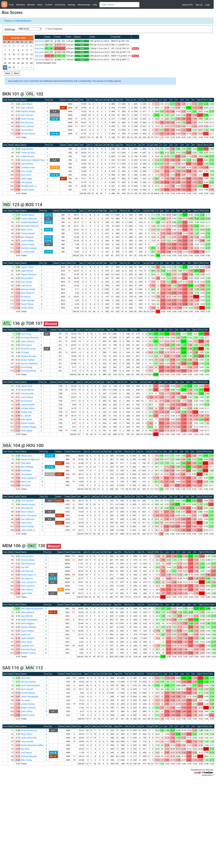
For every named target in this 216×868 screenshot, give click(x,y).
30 (31, 46)
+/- (162, 100)
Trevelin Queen (28, 190)
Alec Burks (26, 485)
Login (207, 5)
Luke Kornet (26, 286)
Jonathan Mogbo (29, 427)
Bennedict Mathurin (30, 226)
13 (27, 54)
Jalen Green (26, 523)
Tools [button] (11, 5)
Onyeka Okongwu (29, 356)
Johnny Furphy (28, 244)
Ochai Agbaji (27, 431)
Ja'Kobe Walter (28, 408)
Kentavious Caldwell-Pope (33, 160)
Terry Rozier (26, 474)
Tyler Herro (26, 463)
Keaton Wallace (28, 360)
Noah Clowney (27, 119)
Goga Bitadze (27, 149)
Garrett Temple (28, 423)
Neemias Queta (28, 289)
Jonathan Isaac (28, 167)
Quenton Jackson (29, 248)
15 (5, 59)
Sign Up (199, 5)
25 (9, 46)
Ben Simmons (27, 123)
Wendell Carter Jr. (29, 186)
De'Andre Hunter (28, 349)
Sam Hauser (26, 282)
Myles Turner (27, 230)
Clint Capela (26, 345)
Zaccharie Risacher (30, 338)
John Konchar (27, 556)
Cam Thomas (27, 115)
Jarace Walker (27, 241)
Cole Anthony (27, 164)
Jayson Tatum (27, 267)
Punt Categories (55, 29)
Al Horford (26, 297)
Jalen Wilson (27, 104)
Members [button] (21, 5)
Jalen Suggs (26, 179)
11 (18, 54)
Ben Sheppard (27, 237)
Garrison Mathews (29, 364)
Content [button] (49, 5)
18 (18, 59)
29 (27, 46)
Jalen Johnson (28, 341)
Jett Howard (26, 182)
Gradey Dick (26, 412)
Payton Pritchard (28, 274)
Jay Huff (25, 567)
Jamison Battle (28, 405)
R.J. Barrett (26, 416)
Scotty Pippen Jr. (29, 575)
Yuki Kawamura (28, 564)
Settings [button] (72, 5)
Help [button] (95, 5)
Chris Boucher (27, 393)
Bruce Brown (27, 401)
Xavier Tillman (27, 304)
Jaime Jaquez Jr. (29, 478)
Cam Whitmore (28, 519)
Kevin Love (26, 482)
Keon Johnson (27, 126)
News (40, 5)
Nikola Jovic (26, 456)
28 (23, 46)
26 (14, 46)
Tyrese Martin (27, 130)
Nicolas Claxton (28, 134)
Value (17, 100)
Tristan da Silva (28, 153)
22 (5, 63)
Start (76, 100)
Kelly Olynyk (26, 419)
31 (14, 67)
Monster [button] (31, 5)
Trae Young (26, 334)
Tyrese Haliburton (29, 219)
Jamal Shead (27, 397)
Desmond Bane (28, 560)
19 (23, 59)
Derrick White (27, 278)
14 (31, 54)
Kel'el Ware (26, 471)
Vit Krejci (25, 352)
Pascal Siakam (28, 215)
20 (27, 59)
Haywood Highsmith (30, 459)
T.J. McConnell (28, 252)
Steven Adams (27, 512)
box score (40, 41)
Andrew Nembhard (29, 222)
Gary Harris (26, 175)
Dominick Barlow (29, 371)
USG (156, 100)
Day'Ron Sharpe (28, 111)
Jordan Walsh (27, 308)
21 (31, 59)
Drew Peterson (28, 293)
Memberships (84, 5)
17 (14, 59)
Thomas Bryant (28, 233)
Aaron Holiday (27, 526)
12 (23, 54)
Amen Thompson (29, 515)
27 (18, 46)
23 (9, 63)
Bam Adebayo (27, 467)
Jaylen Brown (27, 271)
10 (14, 54)
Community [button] (60, 5)
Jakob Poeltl (27, 386)
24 (5, 46)
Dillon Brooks (27, 508)
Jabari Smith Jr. (28, 530)
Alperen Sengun (28, 504)
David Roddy (27, 367)
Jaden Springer (28, 300)
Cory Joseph (27, 171)
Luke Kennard (27, 571)
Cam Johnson (27, 108)
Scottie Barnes (27, 390)
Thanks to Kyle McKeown (18, 21)
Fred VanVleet (27, 501)
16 (9, 59)
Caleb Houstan (28, 156)
